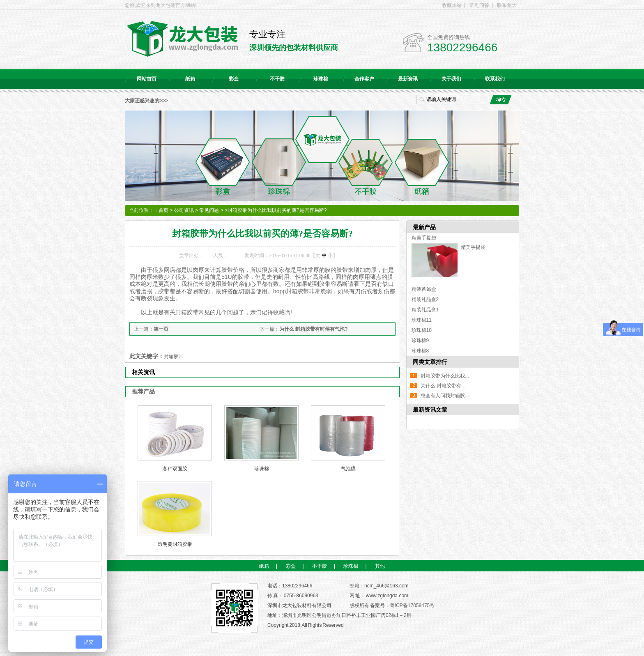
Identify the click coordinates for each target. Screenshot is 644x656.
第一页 (161, 329)
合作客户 (364, 79)
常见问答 (479, 5)
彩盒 (234, 79)
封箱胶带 (174, 357)
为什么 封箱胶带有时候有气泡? (314, 329)
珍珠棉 (321, 79)
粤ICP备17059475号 (412, 605)
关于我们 (451, 79)
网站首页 (147, 79)
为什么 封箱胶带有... (443, 386)
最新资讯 (408, 79)
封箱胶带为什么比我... (445, 376)
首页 (163, 210)
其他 (380, 566)
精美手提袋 (424, 238)
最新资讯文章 (430, 410)
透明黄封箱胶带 (175, 544)
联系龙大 (507, 5)
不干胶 (277, 79)
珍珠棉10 (422, 330)
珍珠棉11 (422, 320)
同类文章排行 (430, 362)
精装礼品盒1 (425, 310)
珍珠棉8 (420, 351)
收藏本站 (452, 5)
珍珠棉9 (420, 341)
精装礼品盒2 (425, 299)
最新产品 (424, 227)
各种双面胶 (175, 469)
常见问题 (209, 210)
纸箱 (190, 79)
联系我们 (495, 79)
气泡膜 (348, 469)
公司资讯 (184, 210)
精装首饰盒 (424, 289)
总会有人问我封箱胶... (445, 396)
